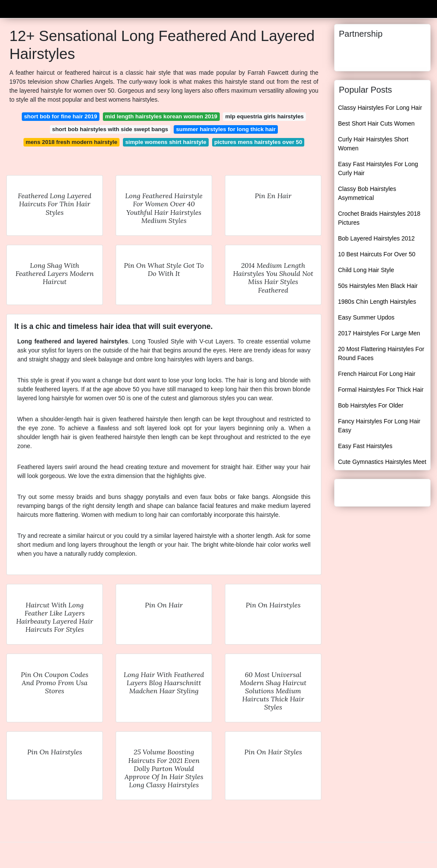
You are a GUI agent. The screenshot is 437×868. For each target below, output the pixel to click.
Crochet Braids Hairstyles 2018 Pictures (379, 218)
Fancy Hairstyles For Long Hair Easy (379, 426)
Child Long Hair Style (366, 270)
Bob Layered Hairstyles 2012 (376, 238)
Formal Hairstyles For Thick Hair (381, 390)
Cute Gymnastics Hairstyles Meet (382, 462)
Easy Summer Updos (366, 317)
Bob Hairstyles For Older (371, 405)
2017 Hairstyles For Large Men (379, 333)
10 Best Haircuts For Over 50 (377, 254)
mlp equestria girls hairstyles (265, 116)
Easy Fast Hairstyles (365, 446)
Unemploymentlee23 (46, 8)
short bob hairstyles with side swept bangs (110, 129)
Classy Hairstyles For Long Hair (380, 108)
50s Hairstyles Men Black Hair (378, 286)
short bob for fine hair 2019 (60, 116)
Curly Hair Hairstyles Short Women (373, 144)
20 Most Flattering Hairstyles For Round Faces (381, 353)
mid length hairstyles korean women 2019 (161, 116)
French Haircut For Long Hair (377, 374)
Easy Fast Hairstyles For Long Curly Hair (378, 169)
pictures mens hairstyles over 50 (258, 142)
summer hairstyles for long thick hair (226, 129)
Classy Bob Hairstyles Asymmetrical (367, 193)
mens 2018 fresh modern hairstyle (71, 142)
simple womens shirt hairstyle (166, 142)
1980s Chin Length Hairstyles (377, 302)
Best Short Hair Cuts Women (376, 123)
